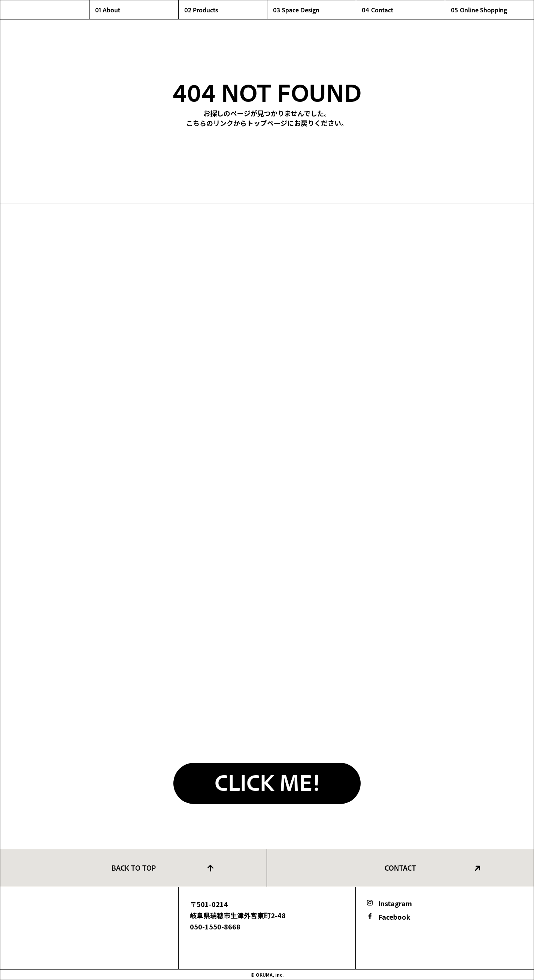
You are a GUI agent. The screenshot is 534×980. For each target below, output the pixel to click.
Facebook (394, 917)
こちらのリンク (210, 123)
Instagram (395, 903)
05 (492, 10)
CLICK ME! (267, 782)
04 (403, 10)
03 (314, 10)
